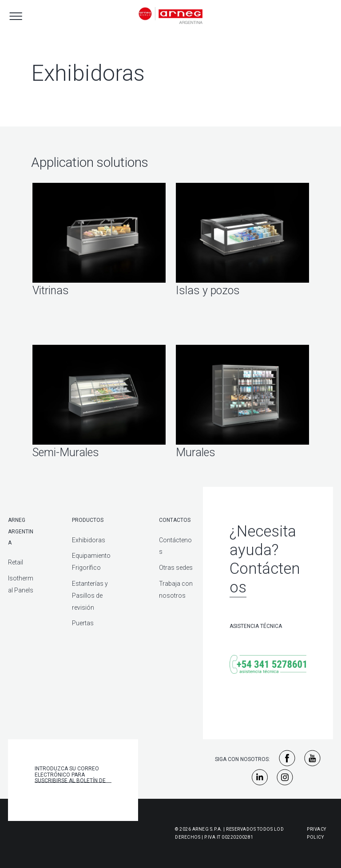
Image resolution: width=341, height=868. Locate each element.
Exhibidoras (89, 540)
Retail (16, 562)
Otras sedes (176, 568)
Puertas (83, 623)
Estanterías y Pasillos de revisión (90, 596)
